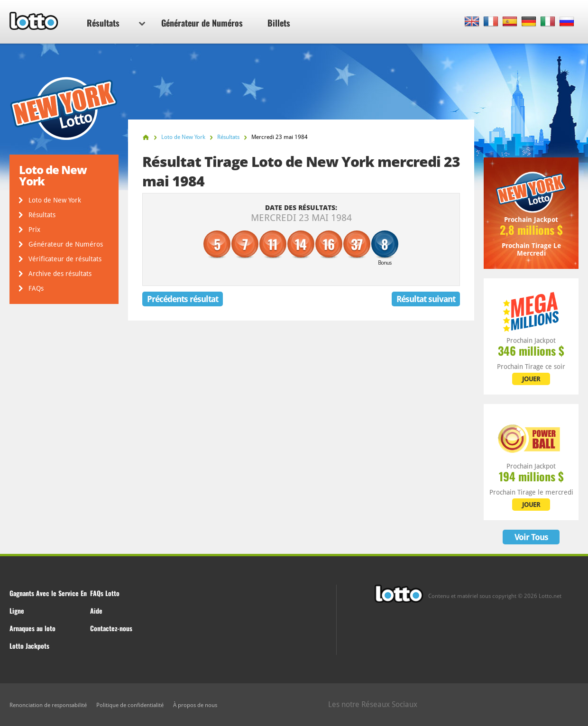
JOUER (531, 379)
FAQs (36, 288)
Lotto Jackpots (29, 646)
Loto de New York (55, 200)
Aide (96, 611)
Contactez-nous (111, 628)
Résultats (116, 23)
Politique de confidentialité (130, 705)
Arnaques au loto (32, 628)
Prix (34, 230)
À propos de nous (195, 705)
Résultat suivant (426, 299)
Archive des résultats (60, 274)
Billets (279, 23)
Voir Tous (531, 537)
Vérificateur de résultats (65, 259)
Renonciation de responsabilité (48, 705)
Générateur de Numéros (202, 23)
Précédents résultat (183, 299)
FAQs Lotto (105, 593)
